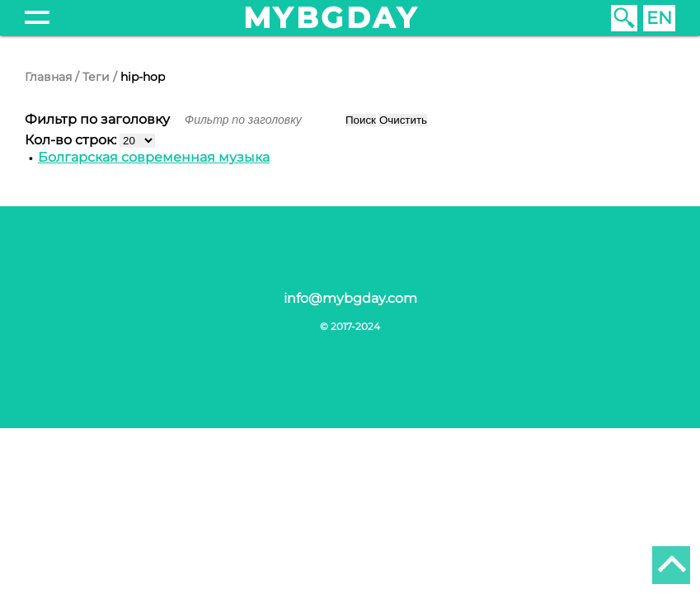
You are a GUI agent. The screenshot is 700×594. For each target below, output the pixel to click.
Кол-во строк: (72, 140)
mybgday (331, 18)
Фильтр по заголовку (99, 119)
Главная (48, 77)
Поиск (361, 120)
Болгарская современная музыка (154, 157)
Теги (96, 77)
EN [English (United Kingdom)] (659, 18)
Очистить (403, 120)
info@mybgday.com (350, 298)
